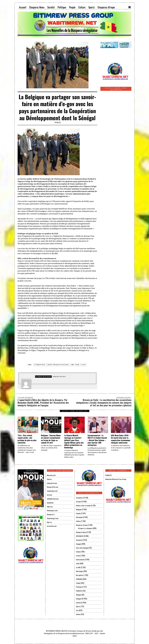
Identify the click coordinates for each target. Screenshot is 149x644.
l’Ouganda (41, 350)
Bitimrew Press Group (43, 377)
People (78, 581)
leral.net (50, 494)
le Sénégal (81, 350)
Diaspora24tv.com (53, 487)
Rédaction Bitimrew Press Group (116, 479)
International (80, 558)
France (78, 554)
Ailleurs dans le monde (83, 505)
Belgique (79, 509)
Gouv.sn (49, 479)
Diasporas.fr (51, 514)
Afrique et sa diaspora (85, 528)
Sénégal (79, 597)
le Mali (83, 348)
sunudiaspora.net (52, 491)
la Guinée (76, 348)
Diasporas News (81, 531)
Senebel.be (50, 502)
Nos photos (80, 574)
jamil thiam (75, 365)
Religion (79, 593)
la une (84, 365)
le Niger (32, 350)
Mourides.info (51, 475)
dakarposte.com (52, 483)
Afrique (78, 502)
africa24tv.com (52, 525)
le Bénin (87, 345)
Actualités (79, 498)
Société (78, 600)
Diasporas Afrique (82, 525)
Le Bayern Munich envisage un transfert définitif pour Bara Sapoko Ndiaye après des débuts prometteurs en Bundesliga (74, 441)
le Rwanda (71, 350)
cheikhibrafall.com (53, 498)
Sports (78, 604)
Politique (79, 585)
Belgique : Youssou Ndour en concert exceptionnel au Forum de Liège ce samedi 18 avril (51, 439)
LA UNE (78, 566)
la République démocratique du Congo (55, 348)
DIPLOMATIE (80, 535)
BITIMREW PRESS (40, 365)
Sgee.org (50, 506)
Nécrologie (79, 570)
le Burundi (34, 348)
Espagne (79, 543)
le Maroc (91, 348)
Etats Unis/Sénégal (82, 547)
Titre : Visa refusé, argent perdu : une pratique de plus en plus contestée (27, 439)
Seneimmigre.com (53, 517)
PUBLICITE (79, 589)
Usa (77, 608)
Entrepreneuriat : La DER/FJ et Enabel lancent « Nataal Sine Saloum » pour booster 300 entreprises (97, 440)
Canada (78, 513)
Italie (78, 562)
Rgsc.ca (49, 521)
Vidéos (78, 612)
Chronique (79, 517)
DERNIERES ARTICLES (59, 377)
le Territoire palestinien (56, 350)
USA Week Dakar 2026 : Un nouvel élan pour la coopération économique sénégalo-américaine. (121, 439)
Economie (79, 539)
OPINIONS (79, 577)
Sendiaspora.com (52, 510)
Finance (78, 551)
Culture (78, 521)
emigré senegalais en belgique (58, 365)
